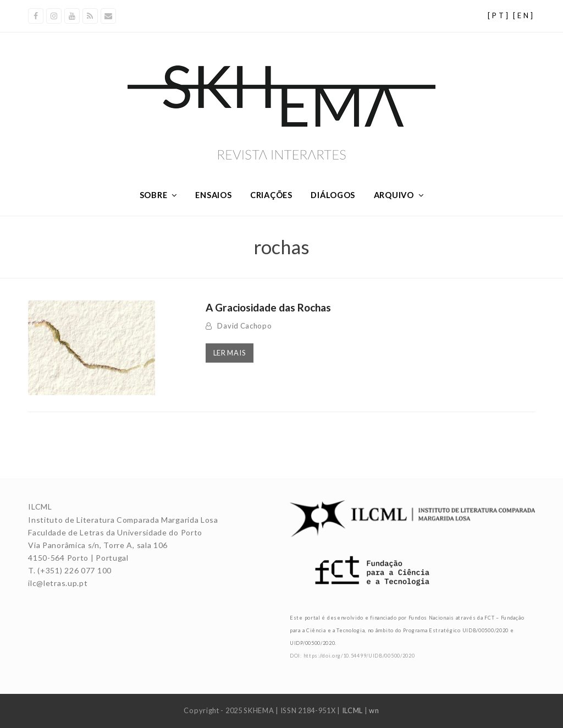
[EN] (524, 15)
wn (374, 710)
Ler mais (230, 353)
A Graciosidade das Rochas (268, 307)
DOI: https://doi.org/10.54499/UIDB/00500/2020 (352, 656)
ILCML (353, 710)
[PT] (499, 15)
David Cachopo (244, 326)
